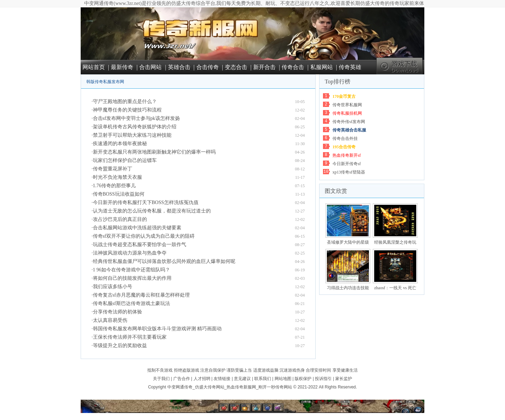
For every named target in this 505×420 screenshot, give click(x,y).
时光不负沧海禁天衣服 (117, 177)
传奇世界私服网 (347, 105)
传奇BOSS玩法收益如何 (119, 194)
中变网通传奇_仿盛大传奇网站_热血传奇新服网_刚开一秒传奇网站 (230, 387)
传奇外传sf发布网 (349, 122)
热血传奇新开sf (347, 155)
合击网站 (150, 67)
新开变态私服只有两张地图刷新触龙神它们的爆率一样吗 (154, 152)
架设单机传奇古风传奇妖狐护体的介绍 (135, 127)
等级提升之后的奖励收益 (120, 346)
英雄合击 (179, 67)
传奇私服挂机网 (347, 113)
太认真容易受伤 (110, 320)
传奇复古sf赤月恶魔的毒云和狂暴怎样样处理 (141, 295)
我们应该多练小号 (113, 287)
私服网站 (322, 67)
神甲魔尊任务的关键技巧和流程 (127, 110)
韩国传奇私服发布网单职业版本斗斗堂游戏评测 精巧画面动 (157, 329)
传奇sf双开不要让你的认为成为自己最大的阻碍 (144, 236)
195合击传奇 (344, 147)
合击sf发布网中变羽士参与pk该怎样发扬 (136, 118)
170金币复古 (344, 96)
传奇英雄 (350, 67)
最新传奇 (122, 67)
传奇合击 (293, 67)
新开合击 (264, 67)
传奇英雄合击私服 (349, 130)
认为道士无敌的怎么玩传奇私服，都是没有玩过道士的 (152, 211)
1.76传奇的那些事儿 (115, 186)
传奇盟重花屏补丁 (113, 169)
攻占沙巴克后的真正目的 (120, 219)
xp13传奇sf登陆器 (349, 172)
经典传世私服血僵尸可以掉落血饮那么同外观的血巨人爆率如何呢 (164, 261)
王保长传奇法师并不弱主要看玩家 (130, 337)
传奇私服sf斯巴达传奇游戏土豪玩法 (132, 303)
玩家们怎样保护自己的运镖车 (125, 160)
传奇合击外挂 (345, 138)
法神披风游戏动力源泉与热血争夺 (130, 253)
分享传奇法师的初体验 (117, 312)
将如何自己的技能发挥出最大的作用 (132, 278)
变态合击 (236, 67)
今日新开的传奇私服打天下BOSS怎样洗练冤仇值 (146, 202)
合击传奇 (208, 67)
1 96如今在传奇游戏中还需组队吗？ (132, 270)
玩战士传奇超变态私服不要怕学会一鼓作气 (140, 245)
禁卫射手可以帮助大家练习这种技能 (132, 135)
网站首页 (94, 67)
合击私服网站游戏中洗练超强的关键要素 (137, 228)
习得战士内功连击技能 (348, 288)
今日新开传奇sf (347, 164)
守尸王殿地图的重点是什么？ (125, 101)
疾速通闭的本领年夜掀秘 (120, 144)
